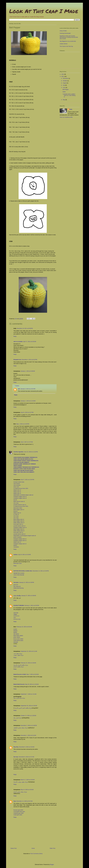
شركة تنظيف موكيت (18, 655)
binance (16, 511)
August (65, 83)
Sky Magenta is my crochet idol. (68, 41)
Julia (71, 109)
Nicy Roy (16, 747)
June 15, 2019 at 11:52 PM (31, 452)
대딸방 (15, 614)
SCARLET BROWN (19, 605)
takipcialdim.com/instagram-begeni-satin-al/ (25, 536)
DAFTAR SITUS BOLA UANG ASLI (23, 571)
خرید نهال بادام (17, 598)
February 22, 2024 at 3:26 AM (28, 663)
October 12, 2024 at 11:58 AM (28, 716)
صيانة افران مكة (17, 718)
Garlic (64, 92)
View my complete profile (66, 117)
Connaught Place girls (19, 812)
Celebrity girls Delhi (18, 813)
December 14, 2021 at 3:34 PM (41, 571)
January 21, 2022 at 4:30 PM (27, 582)
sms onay (16, 503)
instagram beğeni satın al (20, 497)
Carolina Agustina (18, 452)
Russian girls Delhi (18, 810)
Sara (15, 801)
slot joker (16, 582)
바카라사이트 (17, 619)
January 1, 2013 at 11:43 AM (28, 401)
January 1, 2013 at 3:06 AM (28, 371)
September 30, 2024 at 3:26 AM (29, 706)
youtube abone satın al (19, 526)
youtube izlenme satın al (20, 505)
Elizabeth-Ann (17, 360)
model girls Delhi (18, 815)
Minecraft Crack (18, 563)
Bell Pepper (66, 89)
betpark (15, 631)
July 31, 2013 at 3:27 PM (27, 412)
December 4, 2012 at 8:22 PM (29, 360)
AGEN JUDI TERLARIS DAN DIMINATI (24, 472)
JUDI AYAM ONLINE (19, 575)
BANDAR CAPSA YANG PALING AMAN (24, 469)
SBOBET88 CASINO (19, 573)
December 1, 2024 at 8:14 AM (28, 735)
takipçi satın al (17, 490)
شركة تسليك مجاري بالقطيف (21, 728)
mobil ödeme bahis (18, 640)
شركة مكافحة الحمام (19, 667)
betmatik (16, 642)
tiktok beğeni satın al (19, 510)
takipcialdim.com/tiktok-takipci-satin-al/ (23, 495)
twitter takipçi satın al (19, 523)
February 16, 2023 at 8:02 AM (24, 627)
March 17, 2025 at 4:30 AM (28, 780)
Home (33, 848)
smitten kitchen (64, 44)
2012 (63, 74)
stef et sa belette (18, 342)
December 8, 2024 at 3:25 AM (27, 747)
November (66, 78)
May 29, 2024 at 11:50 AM (32, 684)
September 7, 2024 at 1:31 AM (29, 694)
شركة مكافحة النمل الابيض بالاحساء (23, 708)
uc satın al (16, 514)
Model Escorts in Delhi (20, 674)
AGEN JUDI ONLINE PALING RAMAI (23, 470)
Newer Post (14, 848)
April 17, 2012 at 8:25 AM (30, 342)
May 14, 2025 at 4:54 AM (27, 790)
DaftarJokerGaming (19, 588)
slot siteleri (16, 634)
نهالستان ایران (17, 596)
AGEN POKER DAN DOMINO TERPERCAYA (25, 457)
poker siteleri (17, 637)
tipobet (15, 632)
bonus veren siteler (18, 639)
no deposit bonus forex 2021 (21, 488)
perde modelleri (18, 537)
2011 (63, 76)
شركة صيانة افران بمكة (19, 698)
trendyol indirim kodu (19, 482)
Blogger (52, 864)
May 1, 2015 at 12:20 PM (23, 424)
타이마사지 (16, 616)
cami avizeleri (17, 485)
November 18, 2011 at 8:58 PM (25, 328)
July (64, 85)
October (65, 81)
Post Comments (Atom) (36, 854)
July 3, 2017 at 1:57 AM (27, 442)
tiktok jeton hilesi (18, 508)
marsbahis (16, 547)
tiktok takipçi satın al (19, 519)
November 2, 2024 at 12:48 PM (29, 725)
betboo (15, 545)
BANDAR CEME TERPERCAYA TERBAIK (25, 464)
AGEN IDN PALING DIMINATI (21, 462)
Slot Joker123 (17, 586)
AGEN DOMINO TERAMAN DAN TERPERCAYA (26, 467)
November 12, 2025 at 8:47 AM (24, 801)
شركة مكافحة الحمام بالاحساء (21, 665)
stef (19, 389)
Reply (15, 336)
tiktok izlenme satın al (19, 501)
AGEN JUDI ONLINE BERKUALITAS (23, 459)
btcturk (15, 500)
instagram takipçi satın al (20, 539)
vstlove (16, 555)
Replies (17, 386)
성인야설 (16, 613)
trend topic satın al (18, 524)
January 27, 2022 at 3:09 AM (29, 596)
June (64, 88)
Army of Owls (63, 31)
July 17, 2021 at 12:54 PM (27, 480)
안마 (15, 618)
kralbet (15, 629)
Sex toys (16, 757)
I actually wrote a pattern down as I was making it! (69, 95)
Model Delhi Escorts (19, 684)
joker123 (16, 585)
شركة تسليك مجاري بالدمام (20, 792)
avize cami (16, 487)
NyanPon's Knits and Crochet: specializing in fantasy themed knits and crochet (69, 37)
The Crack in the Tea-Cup (66, 46)
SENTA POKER (18, 466)
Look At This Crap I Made (44, 11)
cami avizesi (17, 484)
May (64, 100)
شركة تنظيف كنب (18, 654)
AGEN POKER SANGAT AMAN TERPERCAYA (26, 461)
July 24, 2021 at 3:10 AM (24, 555)
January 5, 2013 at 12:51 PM (28, 389)
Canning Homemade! (65, 33)
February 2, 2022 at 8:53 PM (32, 605)
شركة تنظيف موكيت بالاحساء (21, 782)
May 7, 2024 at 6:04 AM (33, 674)
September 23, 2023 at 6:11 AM (29, 651)
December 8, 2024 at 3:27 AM (26, 757)
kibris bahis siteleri (18, 636)
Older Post (52, 848)
